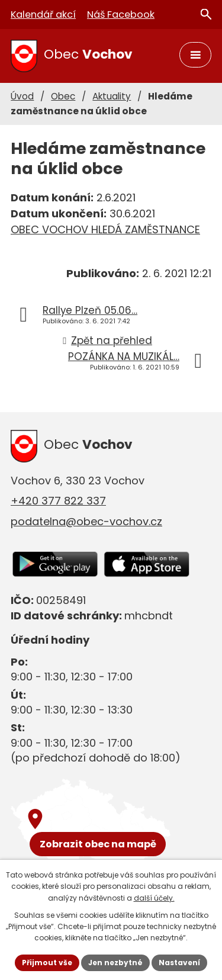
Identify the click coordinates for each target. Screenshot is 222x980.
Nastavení (179, 963)
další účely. (154, 898)
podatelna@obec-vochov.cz (86, 521)
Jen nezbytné (115, 963)
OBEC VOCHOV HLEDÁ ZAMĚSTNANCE (105, 229)
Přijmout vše (47, 963)
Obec (63, 96)
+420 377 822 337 (58, 501)
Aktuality (112, 96)
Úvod (22, 96)
